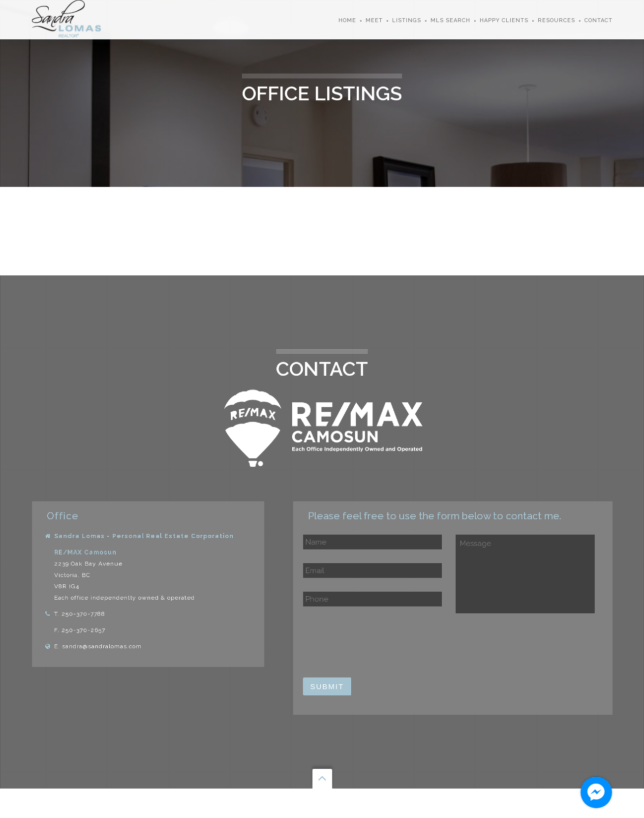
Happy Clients (504, 20)
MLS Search (450, 20)
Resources (556, 20)
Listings (407, 20)
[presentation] (378, 642)
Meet (374, 20)
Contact (598, 20)
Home (347, 20)
